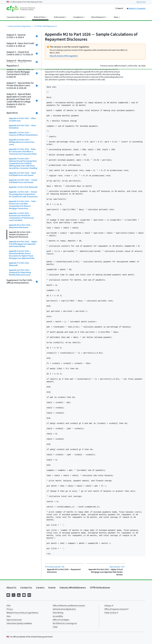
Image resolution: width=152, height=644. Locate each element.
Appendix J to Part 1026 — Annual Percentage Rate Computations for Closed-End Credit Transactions (23, 194)
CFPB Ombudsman (100, 588)
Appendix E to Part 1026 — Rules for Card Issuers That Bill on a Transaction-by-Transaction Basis (23, 152)
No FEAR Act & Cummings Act (65, 623)
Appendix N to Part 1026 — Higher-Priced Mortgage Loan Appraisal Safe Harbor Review (23, 244)
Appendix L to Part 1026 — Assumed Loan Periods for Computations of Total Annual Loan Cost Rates (21, 217)
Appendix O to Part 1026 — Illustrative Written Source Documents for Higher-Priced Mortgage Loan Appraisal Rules (22, 255)
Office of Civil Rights (61, 620)
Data (9, 616)
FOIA (8, 606)
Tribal (55, 627)
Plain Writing (58, 613)
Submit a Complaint (136, 9)
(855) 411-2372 (141, 2)
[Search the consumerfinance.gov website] (119, 9)
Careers (40, 588)
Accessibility (58, 616)
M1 (56, 567)
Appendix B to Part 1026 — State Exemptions (22, 127)
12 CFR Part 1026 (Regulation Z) (45, 26)
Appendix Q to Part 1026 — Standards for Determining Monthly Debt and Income (20, 272)
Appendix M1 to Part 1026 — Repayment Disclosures (21, 226)
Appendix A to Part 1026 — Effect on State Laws (22, 120)
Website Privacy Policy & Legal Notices (22, 613)
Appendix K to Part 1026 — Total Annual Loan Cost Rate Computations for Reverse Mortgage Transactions (22, 205)
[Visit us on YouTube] (24, 595)
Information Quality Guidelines (19, 623)
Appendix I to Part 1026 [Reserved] (23, 187)
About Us (11, 588)
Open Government (14, 620)
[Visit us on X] (14, 595)
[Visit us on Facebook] (8, 595)
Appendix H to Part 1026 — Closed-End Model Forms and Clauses (23, 181)
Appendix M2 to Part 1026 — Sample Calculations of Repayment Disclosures (21, 235)
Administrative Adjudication (64, 609)
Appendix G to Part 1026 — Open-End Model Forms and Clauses (23, 174)
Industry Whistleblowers (73, 588)
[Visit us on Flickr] (29, 595)
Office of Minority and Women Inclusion (69, 606)
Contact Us (26, 588)
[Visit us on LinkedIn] (19, 595)
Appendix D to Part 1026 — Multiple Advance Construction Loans (22, 142)
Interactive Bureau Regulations (20, 26)
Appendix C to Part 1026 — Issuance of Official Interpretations (23, 134)
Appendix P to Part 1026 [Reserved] (19, 264)
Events (52, 588)
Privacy (10, 609)
